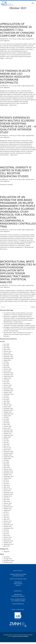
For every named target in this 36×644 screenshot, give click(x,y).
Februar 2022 (8, 426)
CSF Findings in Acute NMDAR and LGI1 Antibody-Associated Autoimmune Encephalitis (15, 77)
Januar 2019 (7, 491)
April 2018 (7, 500)
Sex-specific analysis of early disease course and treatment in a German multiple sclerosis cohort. (18, 314)
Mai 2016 (6, 534)
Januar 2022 (7, 428)
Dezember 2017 (8, 507)
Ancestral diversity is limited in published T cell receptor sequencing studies (16, 172)
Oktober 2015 (8, 543)
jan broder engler (20, 39)
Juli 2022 (6, 417)
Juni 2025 (6, 364)
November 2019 (8, 473)
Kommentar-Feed (9, 560)
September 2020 (8, 457)
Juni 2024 (6, 380)
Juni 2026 (6, 344)
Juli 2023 (6, 396)
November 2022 (8, 410)
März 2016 (7, 535)
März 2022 (7, 425)
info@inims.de (20, 604)
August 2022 (7, 416)
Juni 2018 (6, 498)
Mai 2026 (6, 346)
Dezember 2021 (8, 430)
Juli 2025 (6, 362)
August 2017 (7, 510)
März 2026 (7, 349)
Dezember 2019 (8, 471)
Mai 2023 (6, 400)
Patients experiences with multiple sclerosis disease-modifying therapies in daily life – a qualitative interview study (18, 125)
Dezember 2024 (8, 373)
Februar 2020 (8, 469)
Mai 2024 (6, 382)
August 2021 (7, 437)
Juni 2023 (6, 398)
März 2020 (7, 467)
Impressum (15, 636)
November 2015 (8, 541)
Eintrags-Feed (8, 559)
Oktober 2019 (8, 475)
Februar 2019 (8, 489)
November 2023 (8, 391)
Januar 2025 (7, 371)
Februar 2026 (8, 351)
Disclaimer (26, 636)
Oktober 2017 (8, 509)
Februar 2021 (8, 448)
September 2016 (8, 528)
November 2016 (8, 525)
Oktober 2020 (8, 455)
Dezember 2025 (8, 355)
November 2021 (8, 432)
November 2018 (8, 494)
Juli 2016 (6, 530)
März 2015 (7, 546)
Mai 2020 (6, 464)
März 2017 (7, 519)
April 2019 (7, 485)
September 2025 (8, 358)
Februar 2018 (8, 503)
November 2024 (8, 374)
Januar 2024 (7, 387)
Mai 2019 (6, 484)
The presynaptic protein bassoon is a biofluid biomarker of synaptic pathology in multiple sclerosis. (20, 325)
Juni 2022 (6, 419)
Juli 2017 (6, 512)
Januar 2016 (7, 539)
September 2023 (8, 394)
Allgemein (7, 41)
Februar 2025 (8, 369)
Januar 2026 (7, 353)
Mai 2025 (6, 366)
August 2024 (7, 378)
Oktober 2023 (8, 392)
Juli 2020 (6, 460)
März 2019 (7, 487)
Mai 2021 (6, 442)
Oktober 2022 (8, 412)
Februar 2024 (8, 385)
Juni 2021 (6, 441)
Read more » (9, 58)
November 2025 (8, 357)
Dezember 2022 (8, 408)
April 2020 (7, 466)
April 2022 (7, 423)
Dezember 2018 (8, 492)
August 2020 (7, 459)
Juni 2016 (6, 532)
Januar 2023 (7, 407)
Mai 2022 (6, 421)
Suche (33, 307)
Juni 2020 (6, 462)
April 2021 (7, 444)
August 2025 (7, 360)
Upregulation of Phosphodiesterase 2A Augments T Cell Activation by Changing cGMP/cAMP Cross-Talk (17, 30)
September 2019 (8, 476)
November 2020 (8, 453)
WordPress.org (8, 562)
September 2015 (8, 544)
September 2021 (8, 435)
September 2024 (8, 376)
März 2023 (7, 403)
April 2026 (7, 348)
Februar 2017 (8, 521)
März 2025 (7, 367)
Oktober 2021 (8, 433)
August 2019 (7, 478)
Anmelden (7, 557)
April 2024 (7, 383)
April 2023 (7, 401)
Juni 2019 (6, 482)
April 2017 (7, 518)
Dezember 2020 (8, 451)
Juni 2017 (6, 514)
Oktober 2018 (8, 496)
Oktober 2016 (8, 526)
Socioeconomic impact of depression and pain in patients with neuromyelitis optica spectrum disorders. (18, 334)
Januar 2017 (7, 523)
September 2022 (8, 414)
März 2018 (7, 501)
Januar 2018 (7, 505)
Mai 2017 (6, 516)
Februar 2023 (8, 405)
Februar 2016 (8, 537)
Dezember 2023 (8, 389)
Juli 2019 (6, 480)
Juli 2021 (6, 439)
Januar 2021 (7, 450)
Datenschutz (20, 636)
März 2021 (7, 446)
